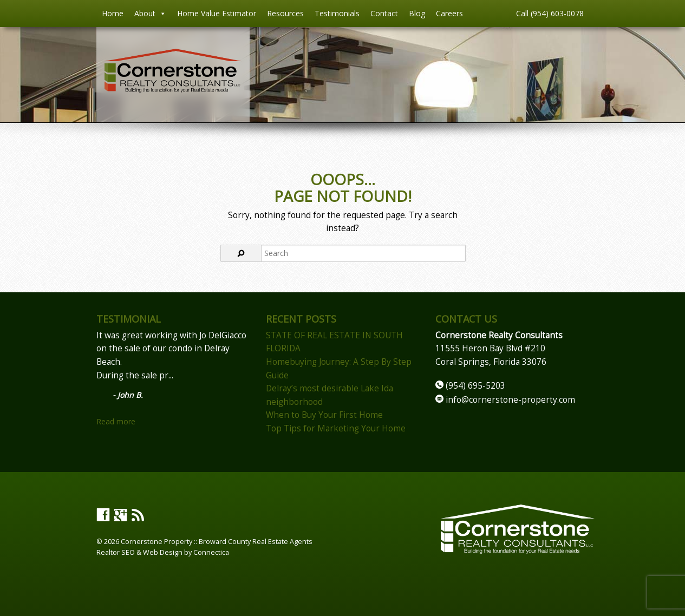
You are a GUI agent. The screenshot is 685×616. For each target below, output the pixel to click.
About (150, 14)
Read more (116, 421)
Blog (417, 13)
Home (113, 13)
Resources (285, 13)
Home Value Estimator (217, 13)
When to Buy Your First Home (324, 415)
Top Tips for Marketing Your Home (336, 428)
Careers (449, 13)
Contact (384, 13)
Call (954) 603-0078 (550, 13)
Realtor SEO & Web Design (139, 552)
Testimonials (337, 13)
